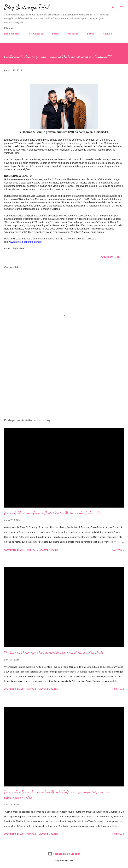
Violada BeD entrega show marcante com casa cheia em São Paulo (54, 653)
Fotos (91, 34)
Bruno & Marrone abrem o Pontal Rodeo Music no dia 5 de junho (53, 513)
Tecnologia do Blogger (64, 854)
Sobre (55, 34)
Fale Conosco (36, 34)
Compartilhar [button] (110, 257)
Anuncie (107, 34)
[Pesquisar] (114, 6)
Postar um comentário (42, 550)
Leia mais (118, 550)
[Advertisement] (64, 383)
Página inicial (12, 34)
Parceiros (73, 34)
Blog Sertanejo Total (27, 7)
